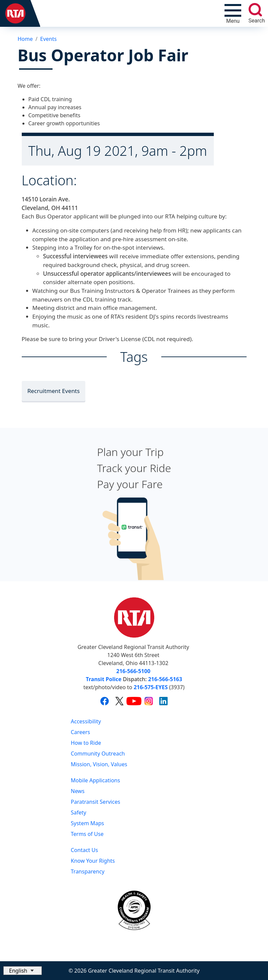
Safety (79, 812)
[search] (255, 10)
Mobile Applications (96, 780)
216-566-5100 (133, 671)
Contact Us (84, 850)
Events (48, 39)
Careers (81, 732)
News (78, 791)
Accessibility (86, 721)
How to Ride (86, 743)
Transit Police (104, 679)
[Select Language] (23, 971)
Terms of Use (87, 834)
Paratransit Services (96, 802)
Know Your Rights (93, 861)
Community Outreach (98, 754)
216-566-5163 (165, 679)
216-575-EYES (151, 687)
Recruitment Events (54, 391)
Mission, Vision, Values (99, 764)
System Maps (88, 823)
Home (25, 39)
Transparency (88, 871)
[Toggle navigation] (233, 13)
